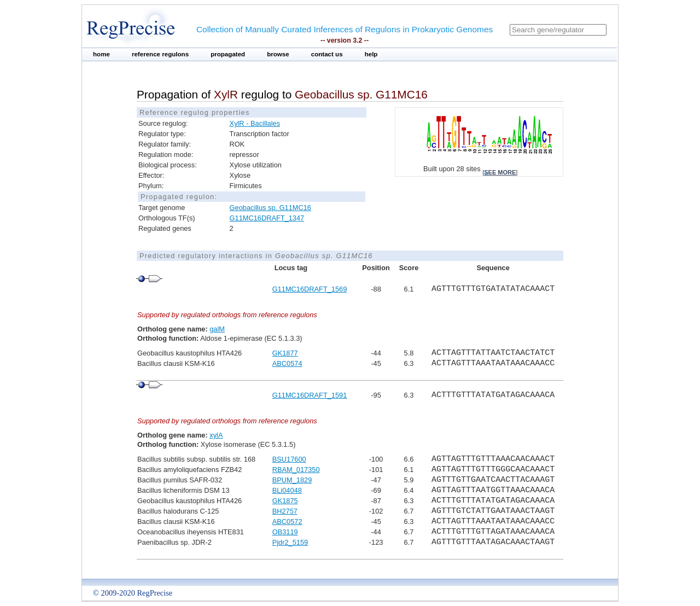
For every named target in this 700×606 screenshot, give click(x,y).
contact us (327, 54)
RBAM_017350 (296, 470)
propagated (228, 54)
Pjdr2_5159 (290, 542)
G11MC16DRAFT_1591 (310, 395)
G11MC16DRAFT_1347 (267, 218)
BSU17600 (289, 459)
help (371, 54)
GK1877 (285, 353)
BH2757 (285, 511)
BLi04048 (287, 490)
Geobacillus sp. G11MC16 (270, 208)
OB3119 (285, 532)
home (101, 54)
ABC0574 (287, 363)
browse (278, 54)
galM (217, 329)
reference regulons (160, 54)
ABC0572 (287, 521)
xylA (216, 435)
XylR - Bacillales (255, 123)
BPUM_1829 (292, 480)
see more (500, 172)
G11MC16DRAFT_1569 (310, 289)
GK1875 (285, 501)
